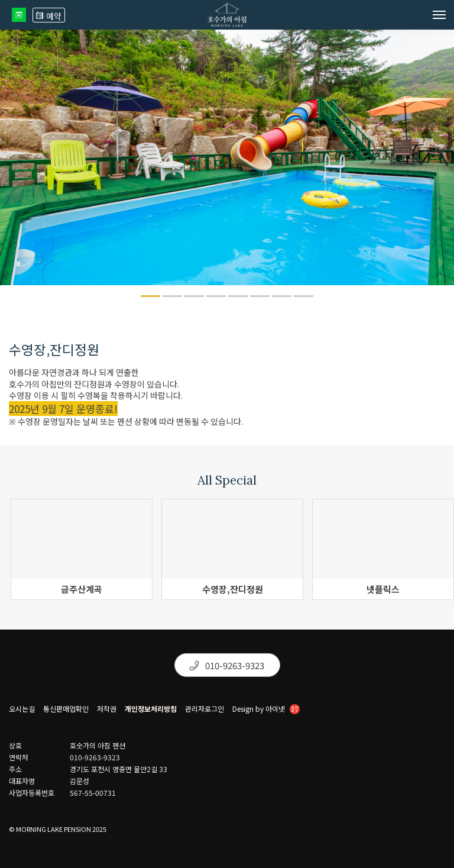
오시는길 (22, 709)
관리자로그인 (205, 709)
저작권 (107, 709)
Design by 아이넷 (266, 710)
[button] (150, 296)
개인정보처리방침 (151, 709)
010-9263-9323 (227, 665)
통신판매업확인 (66, 709)
